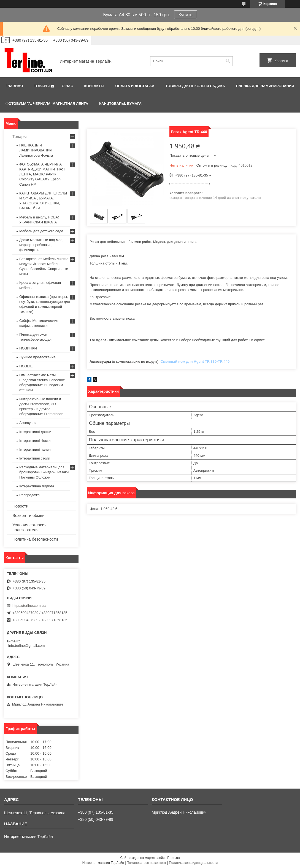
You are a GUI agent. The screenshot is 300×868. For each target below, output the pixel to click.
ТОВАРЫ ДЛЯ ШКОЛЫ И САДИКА (195, 86)
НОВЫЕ (26, 366)
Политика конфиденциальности (193, 863)
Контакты (94, 86)
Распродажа (29, 495)
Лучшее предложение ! (38, 357)
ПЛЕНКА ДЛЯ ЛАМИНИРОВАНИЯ (265, 86)
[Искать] (228, 61)
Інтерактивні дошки (35, 432)
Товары (42, 86)
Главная (14, 86)
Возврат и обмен (29, 515)
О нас (67, 86)
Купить (186, 15)
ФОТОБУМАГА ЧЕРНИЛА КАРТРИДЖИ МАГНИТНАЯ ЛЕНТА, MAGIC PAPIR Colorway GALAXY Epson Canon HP (42, 174)
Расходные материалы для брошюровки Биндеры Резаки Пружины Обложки (44, 472)
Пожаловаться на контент (146, 863)
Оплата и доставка (135, 86)
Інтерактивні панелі (35, 449)
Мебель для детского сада (41, 231)
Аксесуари (28, 423)
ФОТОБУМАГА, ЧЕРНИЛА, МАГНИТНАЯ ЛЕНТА (47, 104)
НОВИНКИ (28, 348)
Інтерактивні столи (35, 458)
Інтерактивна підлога (37, 486)
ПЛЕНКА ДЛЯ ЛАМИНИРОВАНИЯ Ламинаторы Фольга (36, 150)
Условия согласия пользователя (29, 527)
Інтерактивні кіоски (35, 441)
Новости (20, 506)
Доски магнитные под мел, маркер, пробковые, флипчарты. (41, 245)
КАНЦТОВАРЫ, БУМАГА (120, 104)
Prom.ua (173, 858)
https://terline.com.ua (29, 606)
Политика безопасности (35, 539)
